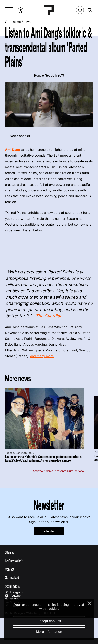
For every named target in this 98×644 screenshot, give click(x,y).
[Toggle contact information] (49, 569)
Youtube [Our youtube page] (13, 595)
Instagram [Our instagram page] (14, 592)
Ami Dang (13, 150)
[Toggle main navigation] (8, 10)
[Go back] (8, 22)
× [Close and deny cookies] (90, 603)
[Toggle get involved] (49, 577)
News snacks (20, 136)
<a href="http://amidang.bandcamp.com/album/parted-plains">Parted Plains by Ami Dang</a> (49, 250)
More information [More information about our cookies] (49, 632)
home (17, 22)
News (27, 22)
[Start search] (89, 10)
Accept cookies (49, 621)
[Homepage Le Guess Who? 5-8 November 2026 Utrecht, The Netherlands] (49, 10)
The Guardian (49, 316)
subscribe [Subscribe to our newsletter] (49, 531)
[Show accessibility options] (21, 10)
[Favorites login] (80, 10)
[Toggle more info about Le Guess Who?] (49, 561)
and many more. (42, 356)
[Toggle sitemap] (49, 552)
